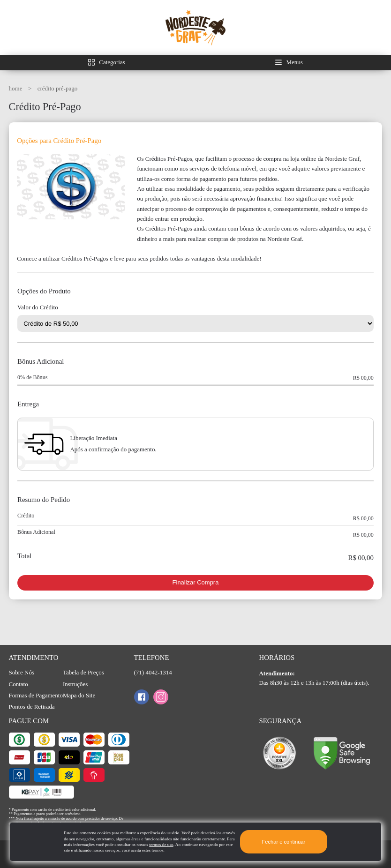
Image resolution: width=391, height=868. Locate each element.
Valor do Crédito (38, 307)
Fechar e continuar (284, 842)
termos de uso (161, 845)
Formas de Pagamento (36, 695)
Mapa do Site (79, 695)
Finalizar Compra (196, 582)
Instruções (75, 684)
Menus (295, 62)
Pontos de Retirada (32, 707)
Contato (19, 684)
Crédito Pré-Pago (57, 88)
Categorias (112, 62)
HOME (16, 88)
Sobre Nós (22, 672)
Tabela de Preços (83, 672)
